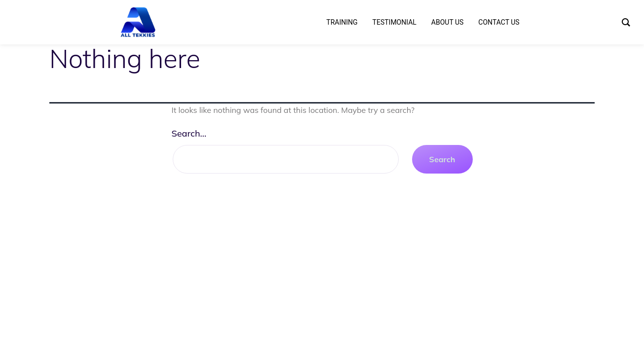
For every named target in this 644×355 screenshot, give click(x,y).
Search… (189, 133)
